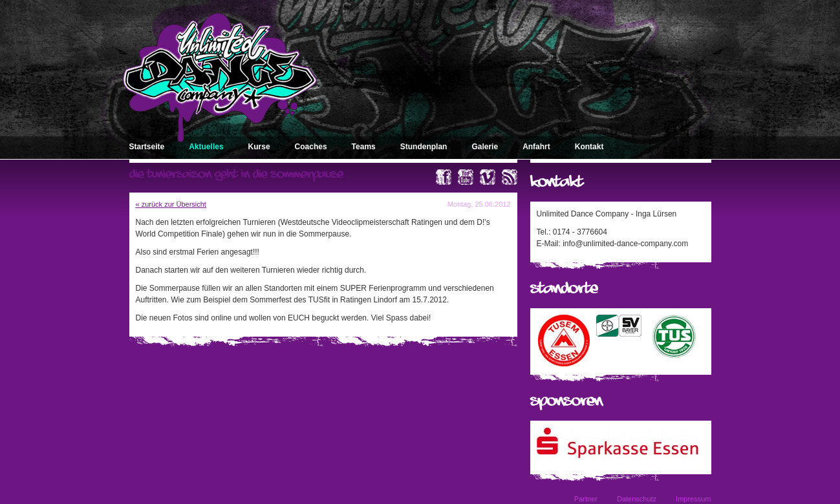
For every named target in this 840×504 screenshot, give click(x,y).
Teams (364, 147)
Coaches (311, 147)
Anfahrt (536, 147)
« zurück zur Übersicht (171, 204)
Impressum (693, 499)
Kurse (259, 147)
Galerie (485, 147)
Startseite (147, 147)
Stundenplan (424, 147)
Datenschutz (637, 499)
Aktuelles (206, 147)
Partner (586, 499)
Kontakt (589, 147)
